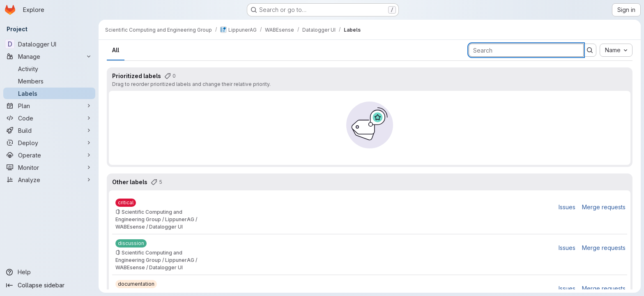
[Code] (49, 118)
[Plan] (49, 106)
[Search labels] (526, 50)
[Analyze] (49, 180)
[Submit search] (590, 50)
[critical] (126, 203)
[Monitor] (49, 167)
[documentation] (136, 284)
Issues (567, 207)
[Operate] (49, 155)
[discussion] (131, 243)
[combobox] (616, 50)
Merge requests (604, 207)
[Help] (49, 272)
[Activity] (49, 69)
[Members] (49, 81)
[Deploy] (49, 143)
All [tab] (116, 50)
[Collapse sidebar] (49, 285)
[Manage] (49, 56)
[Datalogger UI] (49, 44)
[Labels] (49, 93)
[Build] (49, 130)
